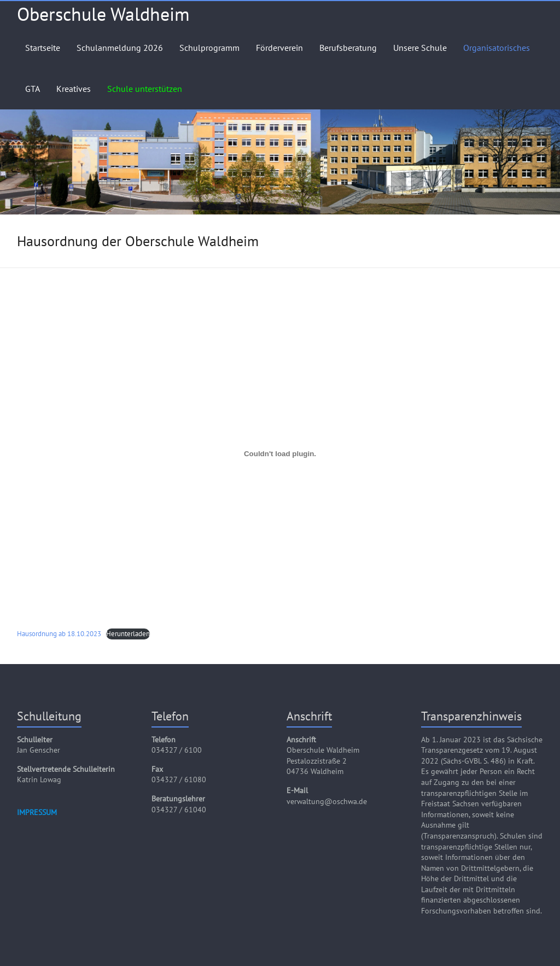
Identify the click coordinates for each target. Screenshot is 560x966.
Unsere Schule (420, 48)
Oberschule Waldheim (103, 14)
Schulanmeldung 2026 (120, 48)
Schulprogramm (209, 48)
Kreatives (74, 89)
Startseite (43, 48)
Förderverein (279, 48)
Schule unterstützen (145, 89)
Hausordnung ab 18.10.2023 (59, 634)
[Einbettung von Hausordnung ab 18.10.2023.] (280, 454)
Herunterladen (128, 634)
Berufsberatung (348, 48)
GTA (33, 89)
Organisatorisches (497, 48)
